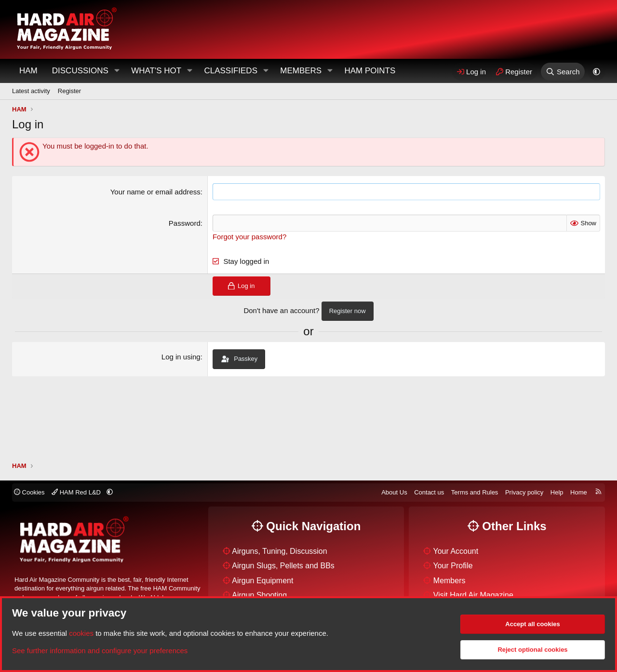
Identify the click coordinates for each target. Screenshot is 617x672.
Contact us (429, 492)
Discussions (80, 71)
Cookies (29, 492)
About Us (394, 492)
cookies (81, 633)
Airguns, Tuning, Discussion (279, 551)
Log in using (181, 357)
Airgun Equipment (262, 581)
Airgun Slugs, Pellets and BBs (283, 566)
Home (579, 492)
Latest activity (31, 91)
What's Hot (156, 71)
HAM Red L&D (77, 492)
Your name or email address (155, 192)
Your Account (456, 551)
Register (69, 91)
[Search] (563, 72)
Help (557, 492)
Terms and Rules (475, 492)
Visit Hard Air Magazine (473, 595)
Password (185, 223)
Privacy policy (524, 492)
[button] (117, 71)
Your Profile (453, 566)
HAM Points (370, 71)
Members (301, 71)
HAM (28, 71)
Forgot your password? (249, 237)
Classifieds (231, 71)
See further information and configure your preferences (100, 651)
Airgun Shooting (259, 595)
